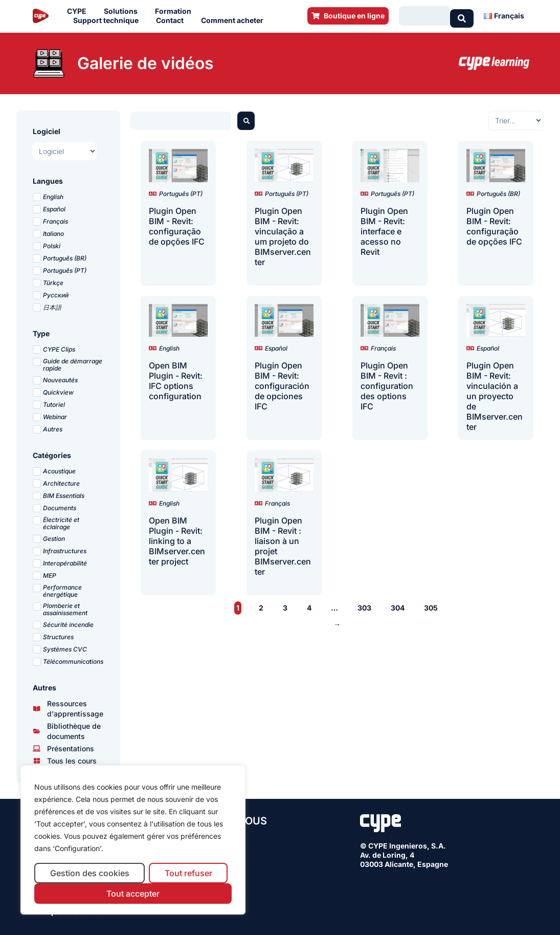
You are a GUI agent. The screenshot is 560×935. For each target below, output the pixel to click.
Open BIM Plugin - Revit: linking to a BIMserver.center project (177, 539)
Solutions (123, 10)
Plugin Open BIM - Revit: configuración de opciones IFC (282, 384)
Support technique (108, 19)
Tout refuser (188, 873)
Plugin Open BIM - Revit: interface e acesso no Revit (384, 229)
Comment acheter (235, 19)
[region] (133, 840)
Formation (176, 10)
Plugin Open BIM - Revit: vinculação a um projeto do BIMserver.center (283, 234)
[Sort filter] (516, 118)
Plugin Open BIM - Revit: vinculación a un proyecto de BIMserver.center (495, 394)
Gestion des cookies (90, 873)
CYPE (79, 10)
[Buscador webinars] (181, 119)
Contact (172, 19)
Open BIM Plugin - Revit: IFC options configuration (176, 379)
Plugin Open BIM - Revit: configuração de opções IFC (177, 224)
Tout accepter (133, 894)
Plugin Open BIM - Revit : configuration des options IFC (387, 384)
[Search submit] (462, 15)
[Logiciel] (65, 149)
